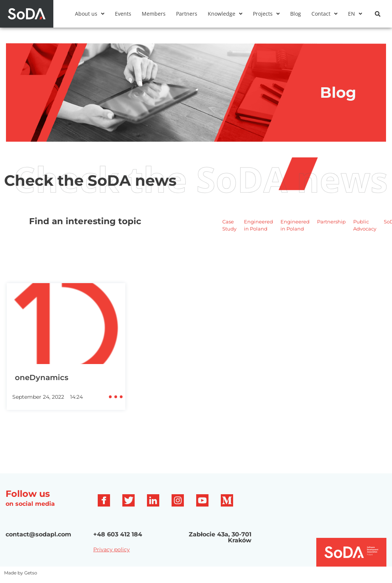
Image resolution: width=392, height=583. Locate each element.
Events (123, 14)
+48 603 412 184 (118, 534)
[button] (90, 14)
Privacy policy (112, 549)
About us (90, 14)
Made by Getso (21, 573)
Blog (296, 14)
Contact (324, 14)
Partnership (331, 222)
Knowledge (225, 14)
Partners (187, 14)
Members (154, 14)
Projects (266, 14)
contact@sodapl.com (38, 534)
